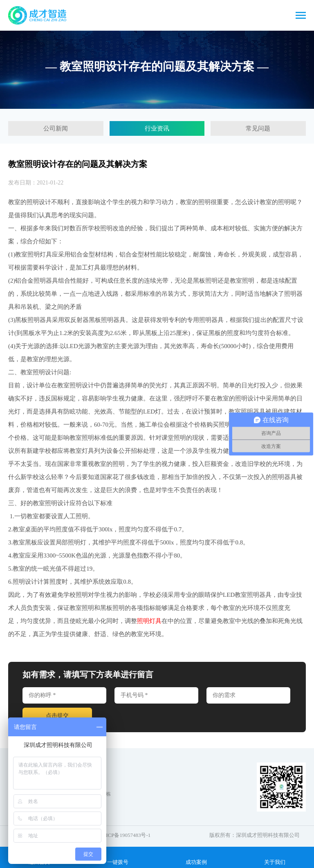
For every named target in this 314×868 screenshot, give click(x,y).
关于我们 (275, 857)
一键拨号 (118, 857)
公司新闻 (56, 128)
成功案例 (196, 857)
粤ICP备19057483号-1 (126, 835)
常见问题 (258, 128)
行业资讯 (157, 128)
